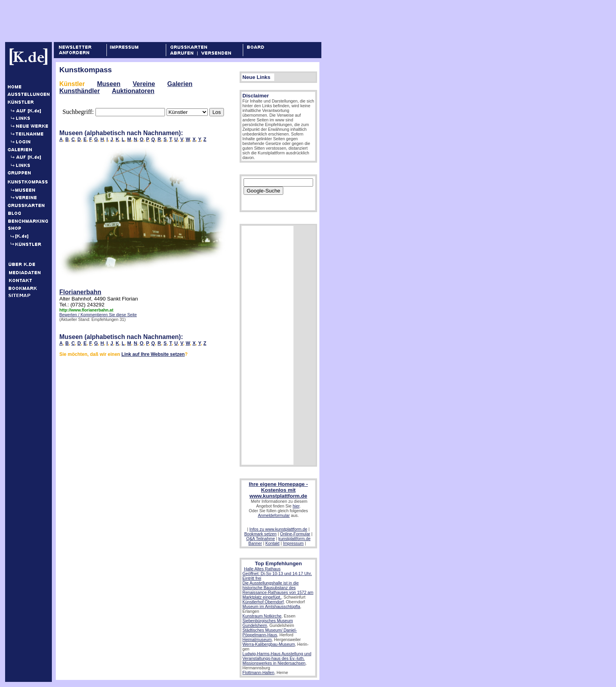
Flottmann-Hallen (258, 672)
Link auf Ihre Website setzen (153, 354)
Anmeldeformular (274, 515)
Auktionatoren (133, 91)
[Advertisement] (149, 21)
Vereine (144, 84)
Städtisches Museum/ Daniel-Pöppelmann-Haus (270, 632)
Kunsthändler (80, 91)
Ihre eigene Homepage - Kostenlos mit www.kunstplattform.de (278, 490)
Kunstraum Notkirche (262, 616)
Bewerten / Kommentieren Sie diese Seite (98, 315)
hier (296, 506)
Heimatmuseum (257, 639)
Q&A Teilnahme (261, 539)
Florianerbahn (80, 292)
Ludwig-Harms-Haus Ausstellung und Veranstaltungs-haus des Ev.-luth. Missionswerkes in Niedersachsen (277, 658)
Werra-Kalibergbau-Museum (269, 644)
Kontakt (272, 543)
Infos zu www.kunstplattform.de (278, 529)
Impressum (293, 543)
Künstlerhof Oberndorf (263, 602)
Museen (109, 84)
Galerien (180, 84)
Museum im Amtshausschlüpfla (271, 606)
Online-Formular (295, 534)
